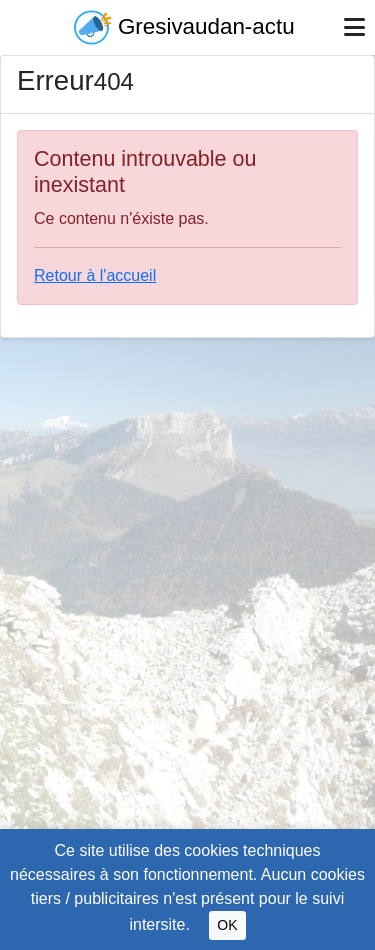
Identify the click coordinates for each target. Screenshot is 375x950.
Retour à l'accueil (95, 275)
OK (227, 925)
